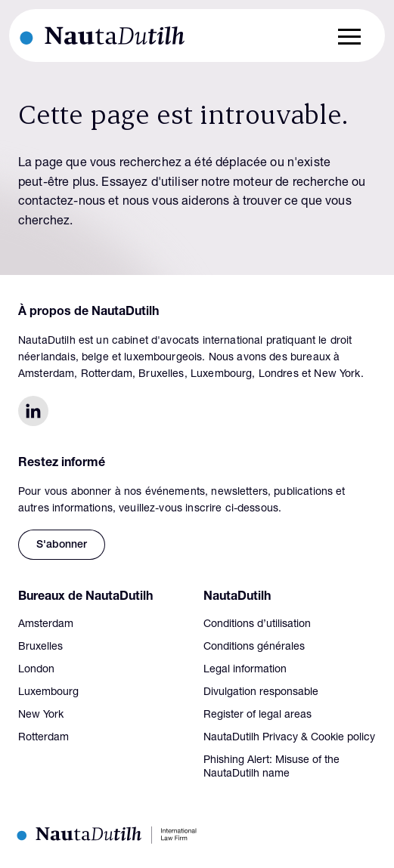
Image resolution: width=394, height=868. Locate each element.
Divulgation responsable (261, 693)
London (36, 670)
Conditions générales (254, 647)
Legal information (245, 670)
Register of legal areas (257, 715)
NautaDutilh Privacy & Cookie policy (289, 738)
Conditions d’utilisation (257, 625)
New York (41, 715)
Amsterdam (46, 625)
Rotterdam (43, 738)
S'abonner (62, 545)
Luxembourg (48, 693)
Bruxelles (40, 647)
